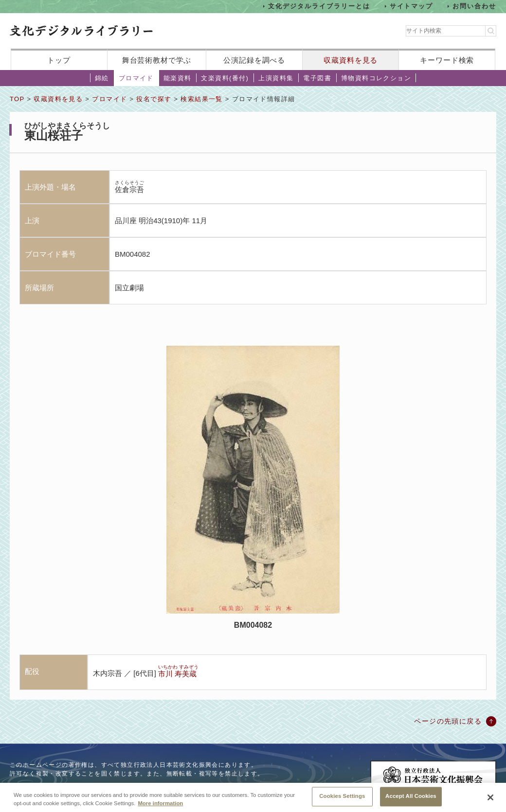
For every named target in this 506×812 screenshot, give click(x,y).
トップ (59, 60)
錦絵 (102, 78)
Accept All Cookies (411, 799)
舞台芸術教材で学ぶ (157, 60)
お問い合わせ (474, 6)
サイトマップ (412, 6)
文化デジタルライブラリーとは (319, 6)
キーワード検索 (447, 60)
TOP (17, 99)
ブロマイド (136, 78)
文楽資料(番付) (225, 78)
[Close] (490, 800)
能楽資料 (178, 78)
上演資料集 (276, 78)
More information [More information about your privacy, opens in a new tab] (160, 806)
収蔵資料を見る (351, 60)
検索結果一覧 (201, 99)
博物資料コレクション (376, 78)
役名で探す (154, 99)
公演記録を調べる (254, 60)
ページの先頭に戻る (448, 721)
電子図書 (317, 78)
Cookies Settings (342, 799)
